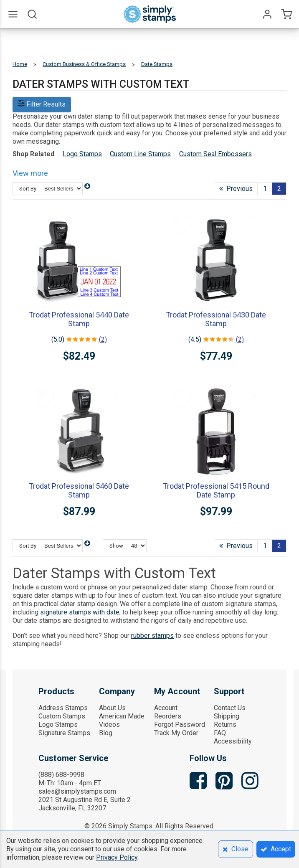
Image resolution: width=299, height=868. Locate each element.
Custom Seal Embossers (215, 154)
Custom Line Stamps (140, 154)
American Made (122, 716)
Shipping (227, 716)
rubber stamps (152, 636)
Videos (109, 725)
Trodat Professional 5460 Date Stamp (79, 490)
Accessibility (233, 741)
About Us (112, 708)
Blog (106, 733)
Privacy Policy (117, 857)
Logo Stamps (82, 154)
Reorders (168, 716)
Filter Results (42, 104)
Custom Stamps (62, 716)
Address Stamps (63, 708)
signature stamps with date (80, 612)
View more (30, 173)
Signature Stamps (64, 733)
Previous (236, 189)
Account (166, 708)
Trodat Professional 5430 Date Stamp (216, 319)
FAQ (220, 733)
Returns (225, 725)
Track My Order (176, 733)
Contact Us (230, 708)
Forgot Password (180, 725)
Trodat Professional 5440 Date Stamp (79, 319)
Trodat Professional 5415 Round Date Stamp (216, 490)
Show (116, 546)
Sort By (28, 189)
